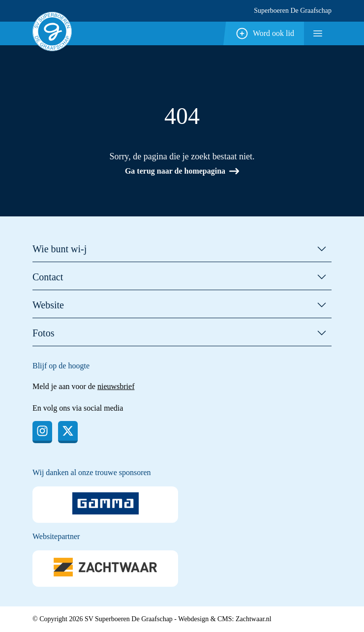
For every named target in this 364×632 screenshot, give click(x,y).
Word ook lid (265, 33)
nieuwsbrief (116, 386)
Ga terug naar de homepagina (182, 171)
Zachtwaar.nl (254, 619)
